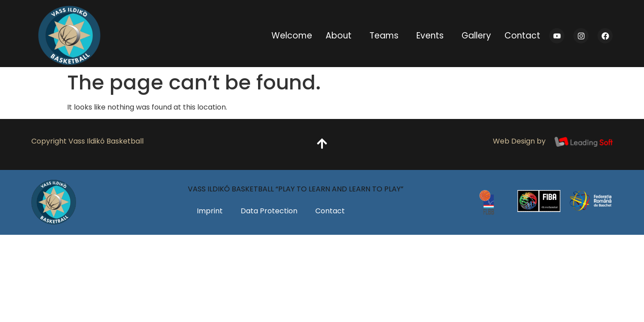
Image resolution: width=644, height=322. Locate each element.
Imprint (210, 211)
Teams (386, 36)
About (341, 36)
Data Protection (269, 211)
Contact (522, 36)
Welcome (292, 36)
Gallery (476, 36)
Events (432, 36)
